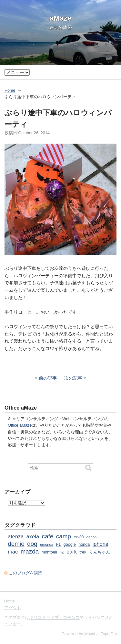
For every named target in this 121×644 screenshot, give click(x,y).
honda (84, 545)
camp (64, 536)
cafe (48, 536)
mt (62, 552)
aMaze (61, 18)
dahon (92, 537)
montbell (49, 552)
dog (32, 544)
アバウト (13, 608)
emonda (47, 545)
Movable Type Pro (101, 634)
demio (16, 544)
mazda (30, 551)
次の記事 (73, 378)
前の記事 (48, 378)
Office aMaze (20, 425)
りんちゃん (100, 552)
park (72, 552)
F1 (59, 545)
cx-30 (79, 537)
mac (13, 552)
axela (33, 536)
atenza (16, 536)
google (70, 545)
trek (83, 552)
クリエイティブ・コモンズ (55, 618)
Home (10, 90)
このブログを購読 (25, 573)
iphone (101, 544)
